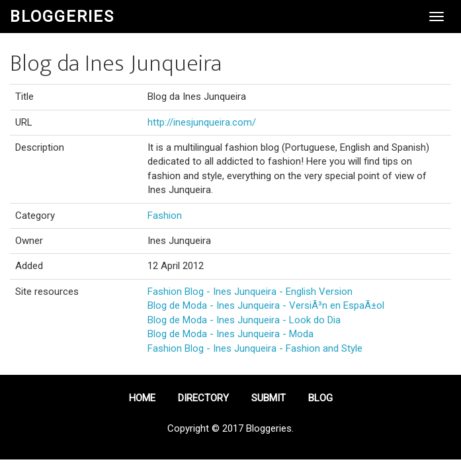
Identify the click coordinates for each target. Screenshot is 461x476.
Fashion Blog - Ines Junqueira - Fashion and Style (255, 348)
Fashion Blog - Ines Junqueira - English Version (250, 292)
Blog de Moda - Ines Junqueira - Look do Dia (244, 320)
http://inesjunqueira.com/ (202, 122)
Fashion (165, 216)
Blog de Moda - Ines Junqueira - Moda (230, 334)
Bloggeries (62, 17)
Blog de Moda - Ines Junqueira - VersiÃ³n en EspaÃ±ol (266, 305)
